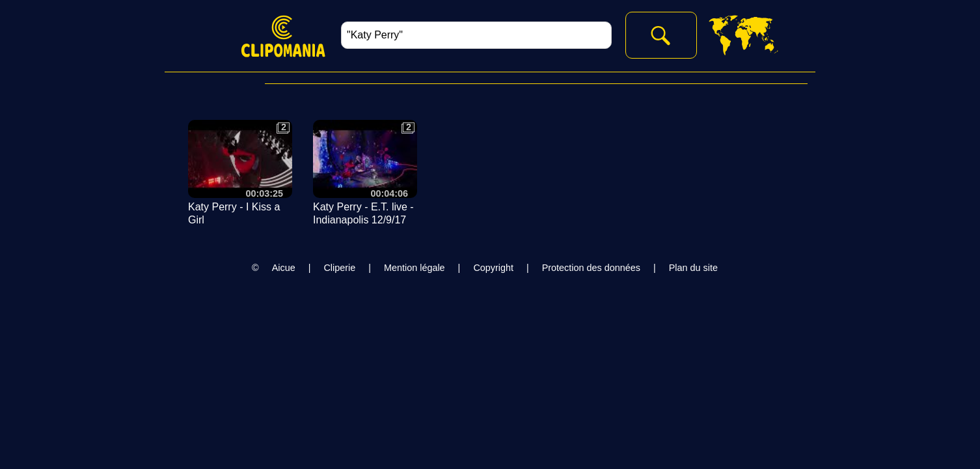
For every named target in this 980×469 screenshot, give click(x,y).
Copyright (493, 268)
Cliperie (339, 268)
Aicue (284, 268)
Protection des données (591, 268)
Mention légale (415, 268)
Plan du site (693, 268)
